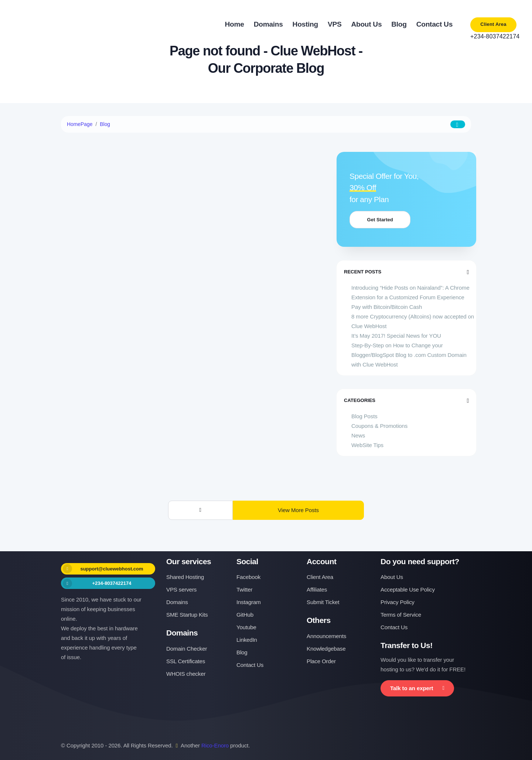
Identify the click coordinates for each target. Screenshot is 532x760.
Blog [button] (399, 24)
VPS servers (181, 589)
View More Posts (298, 510)
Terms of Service (401, 615)
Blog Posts (364, 416)
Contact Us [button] (434, 24)
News (358, 435)
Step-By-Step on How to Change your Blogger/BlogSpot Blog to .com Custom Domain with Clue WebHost (409, 355)
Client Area (493, 24)
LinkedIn (247, 640)
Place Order (321, 661)
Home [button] (235, 24)
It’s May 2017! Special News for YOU (396, 336)
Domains (177, 602)
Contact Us (250, 665)
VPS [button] (335, 24)
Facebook (248, 577)
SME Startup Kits (187, 615)
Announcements (326, 636)
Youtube (246, 627)
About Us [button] (366, 24)
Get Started (382, 220)
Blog (105, 124)
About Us (392, 577)
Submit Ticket (323, 602)
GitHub (245, 615)
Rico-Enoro (215, 745)
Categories (406, 401)
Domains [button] (268, 24)
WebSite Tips (367, 445)
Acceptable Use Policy (408, 589)
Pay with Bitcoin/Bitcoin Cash (387, 307)
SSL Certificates (186, 661)
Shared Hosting (185, 577)
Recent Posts (406, 272)
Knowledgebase (326, 649)
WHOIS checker (186, 674)
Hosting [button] (305, 24)
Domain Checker (187, 649)
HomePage (80, 124)
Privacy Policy (398, 602)
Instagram (249, 602)
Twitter (244, 589)
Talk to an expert (417, 688)
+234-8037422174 (493, 36)
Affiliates (317, 589)
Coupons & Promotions (379, 426)
